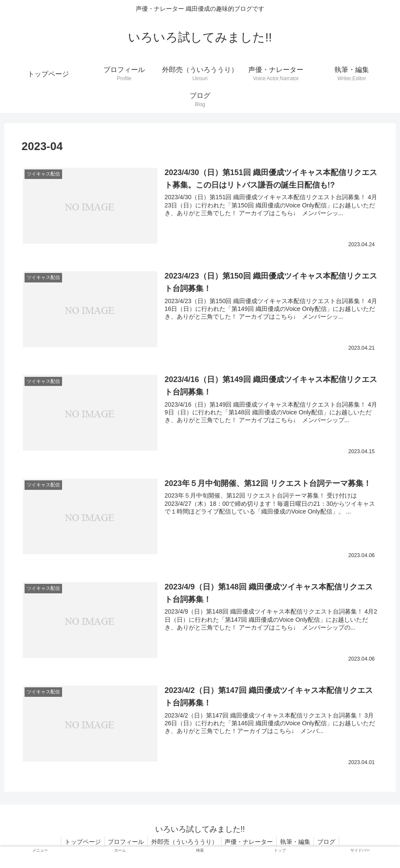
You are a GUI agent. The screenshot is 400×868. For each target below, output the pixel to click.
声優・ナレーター (250, 841)
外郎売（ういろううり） (184, 841)
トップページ (78, 841)
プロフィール (123, 841)
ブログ (331, 841)
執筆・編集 (298, 841)
